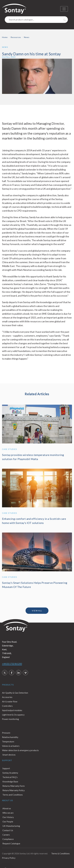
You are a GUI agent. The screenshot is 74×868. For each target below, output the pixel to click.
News (27, 37)
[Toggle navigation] (64, 9)
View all (37, 611)
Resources (16, 37)
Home (5, 37)
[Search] (36, 20)
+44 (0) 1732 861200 (12, 664)
